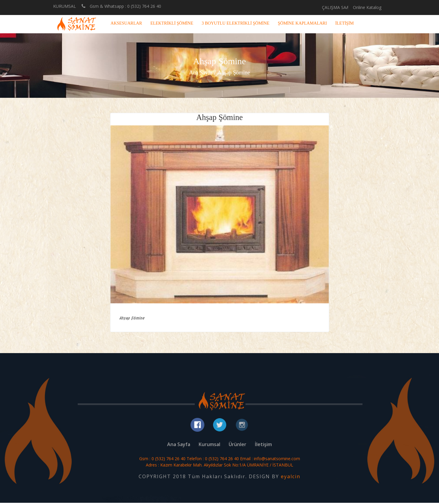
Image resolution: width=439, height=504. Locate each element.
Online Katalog (367, 7)
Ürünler (238, 445)
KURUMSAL (65, 6)
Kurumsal (209, 445)
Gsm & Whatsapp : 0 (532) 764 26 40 (121, 6)
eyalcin (291, 478)
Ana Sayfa (199, 72)
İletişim (263, 445)
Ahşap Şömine (235, 72)
